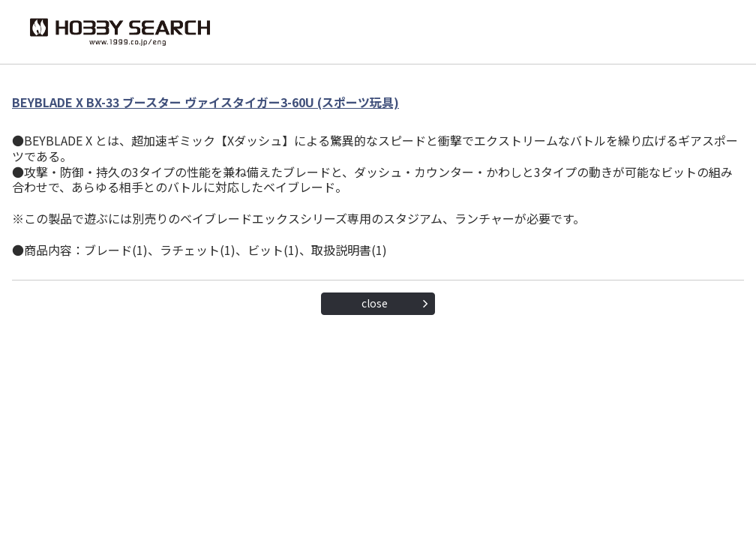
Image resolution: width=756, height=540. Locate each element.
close (375, 303)
